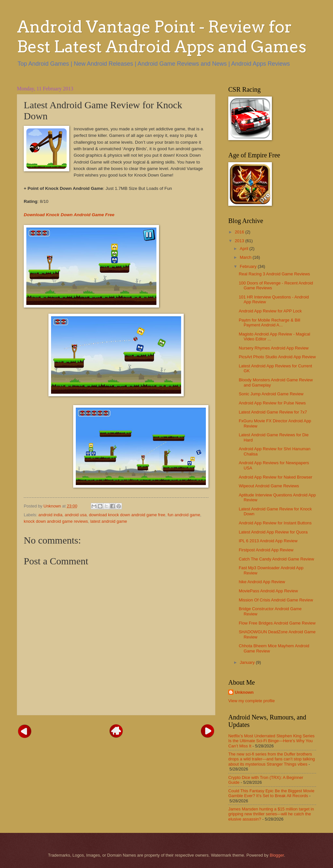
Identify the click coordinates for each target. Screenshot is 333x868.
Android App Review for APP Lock (270, 311)
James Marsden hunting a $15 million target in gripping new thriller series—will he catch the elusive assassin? (271, 814)
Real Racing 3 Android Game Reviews (274, 274)
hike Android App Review (262, 582)
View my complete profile (252, 701)
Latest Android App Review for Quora (273, 532)
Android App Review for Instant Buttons (275, 523)
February (249, 266)
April (244, 249)
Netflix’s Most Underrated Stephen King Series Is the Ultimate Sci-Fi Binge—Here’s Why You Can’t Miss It (271, 741)
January (248, 662)
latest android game (109, 521)
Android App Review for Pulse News (272, 403)
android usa (76, 515)
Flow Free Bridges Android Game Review (277, 623)
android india (50, 515)
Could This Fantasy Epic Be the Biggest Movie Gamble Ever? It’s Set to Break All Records (271, 793)
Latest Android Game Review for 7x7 (273, 412)
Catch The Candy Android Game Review (276, 559)
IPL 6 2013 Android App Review (268, 541)
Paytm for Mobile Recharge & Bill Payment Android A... (269, 322)
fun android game (184, 515)
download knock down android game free (127, 515)
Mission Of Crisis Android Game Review (276, 600)
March (246, 257)
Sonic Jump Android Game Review (271, 394)
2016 (240, 232)
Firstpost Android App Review (266, 550)
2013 (240, 241)
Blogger (277, 855)
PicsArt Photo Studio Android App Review (277, 357)
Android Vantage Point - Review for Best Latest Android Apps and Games (162, 37)
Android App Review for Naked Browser (275, 477)
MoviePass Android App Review (268, 591)
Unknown (244, 692)
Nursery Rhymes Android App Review (274, 348)
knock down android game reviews (56, 521)
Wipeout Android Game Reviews (269, 486)
